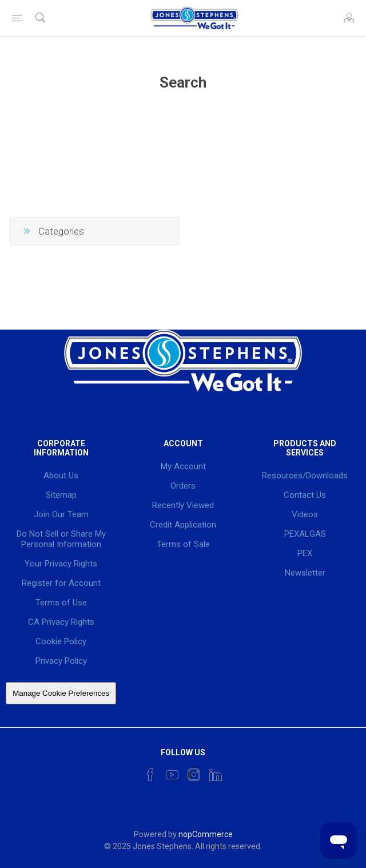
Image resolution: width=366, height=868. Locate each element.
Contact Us (305, 495)
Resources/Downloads (305, 475)
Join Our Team (61, 514)
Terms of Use (61, 603)
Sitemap (61, 495)
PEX (305, 553)
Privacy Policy (61, 661)
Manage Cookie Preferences (61, 693)
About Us (61, 475)
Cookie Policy (61, 641)
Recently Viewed (183, 505)
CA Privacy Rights (61, 622)
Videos (305, 514)
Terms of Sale (183, 544)
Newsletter (305, 573)
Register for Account (61, 583)
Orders (183, 486)
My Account (183, 466)
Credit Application (183, 525)
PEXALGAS (305, 534)
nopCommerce (206, 834)
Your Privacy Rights (61, 564)
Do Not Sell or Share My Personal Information (61, 539)
